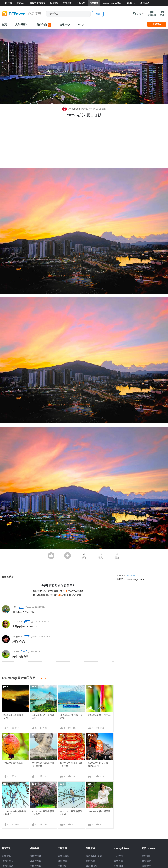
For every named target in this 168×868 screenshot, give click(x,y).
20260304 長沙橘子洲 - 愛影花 (43, 813)
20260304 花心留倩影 (99, 787)
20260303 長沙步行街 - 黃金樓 (71, 765)
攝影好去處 (94, 856)
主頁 (4, 25)
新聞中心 (6, 856)
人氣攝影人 (22, 25)
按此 (65, 591)
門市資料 (118, 856)
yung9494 (18, 636)
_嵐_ (15, 607)
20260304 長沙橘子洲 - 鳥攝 (71, 789)
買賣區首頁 (64, 856)
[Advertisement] (84, 144)
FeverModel (8, 866)
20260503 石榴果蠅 (14, 763)
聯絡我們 (146, 861)
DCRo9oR (18, 621)
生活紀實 (131, 576)
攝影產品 (62, 861)
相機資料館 (36, 856)
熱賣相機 (118, 866)
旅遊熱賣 (90, 861)
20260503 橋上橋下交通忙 (71, 716)
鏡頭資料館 (36, 861)
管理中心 (65, 25)
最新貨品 (118, 861)
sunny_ (16, 651)
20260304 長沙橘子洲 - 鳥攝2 (15, 813)
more (44, 678)
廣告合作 (146, 866)
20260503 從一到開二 (99, 715)
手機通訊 (62, 866)
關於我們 (146, 856)
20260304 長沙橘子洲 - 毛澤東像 (43, 765)
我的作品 (44, 25)
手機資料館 (36, 866)
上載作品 (157, 24)
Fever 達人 (7, 861)
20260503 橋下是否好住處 (43, 716)
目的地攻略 (92, 866)
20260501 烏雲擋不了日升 (15, 716)
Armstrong (71, 109)
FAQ (81, 25)
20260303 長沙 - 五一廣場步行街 (99, 765)
